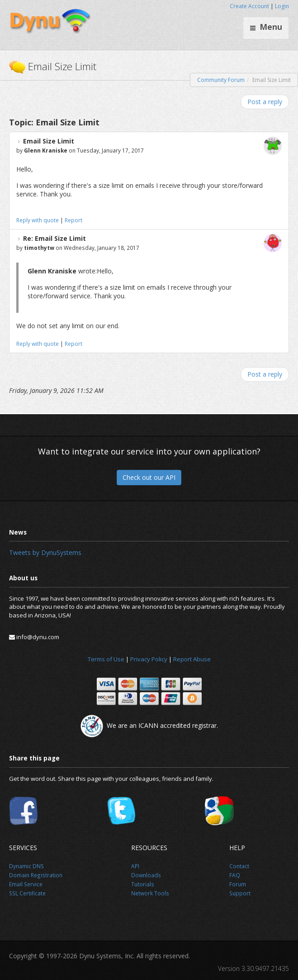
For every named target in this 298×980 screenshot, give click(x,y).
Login (282, 6)
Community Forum (221, 80)
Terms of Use (106, 659)
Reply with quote (38, 220)
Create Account (249, 6)
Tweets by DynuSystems (45, 552)
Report (73, 220)
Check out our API (149, 477)
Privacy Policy (149, 659)
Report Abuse (192, 659)
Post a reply (265, 102)
